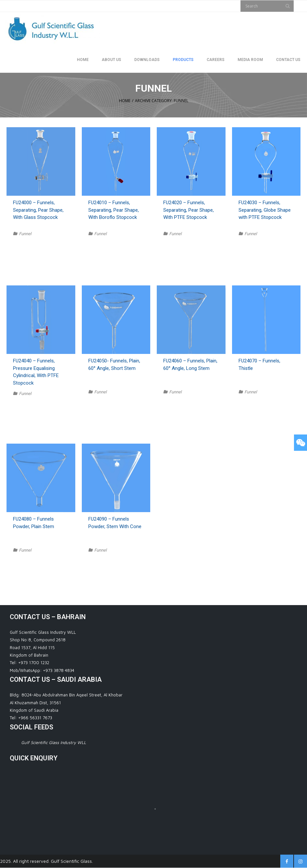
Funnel (25, 234)
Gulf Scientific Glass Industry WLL (54, 742)
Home (125, 101)
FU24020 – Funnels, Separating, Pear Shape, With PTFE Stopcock (189, 210)
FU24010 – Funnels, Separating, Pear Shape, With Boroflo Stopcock (114, 210)
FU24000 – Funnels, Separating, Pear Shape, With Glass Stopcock (38, 210)
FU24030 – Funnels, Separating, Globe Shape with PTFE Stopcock (265, 210)
